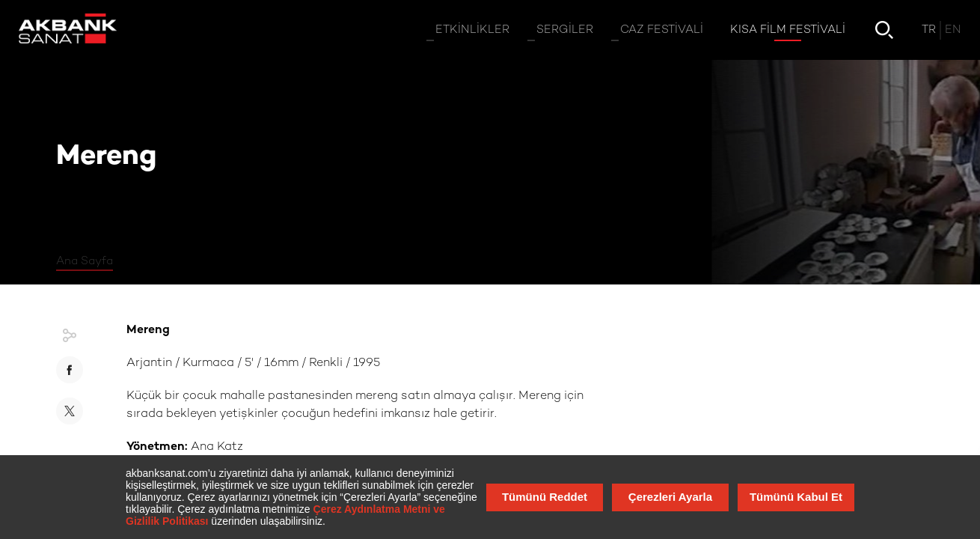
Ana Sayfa (85, 261)
